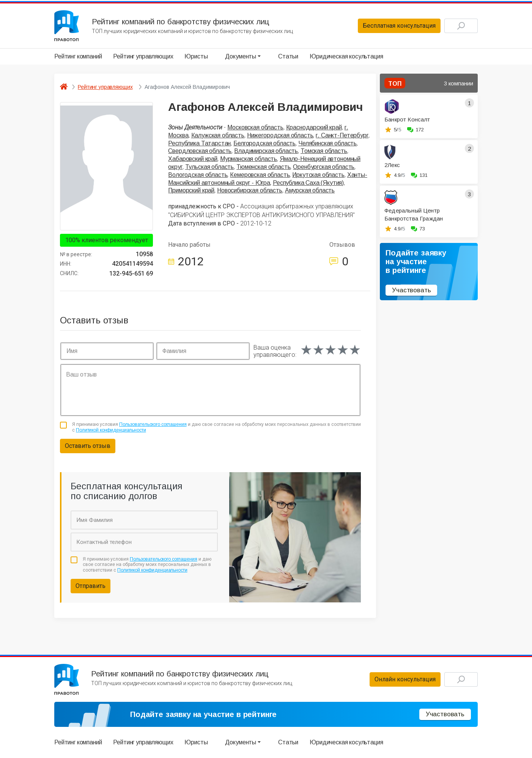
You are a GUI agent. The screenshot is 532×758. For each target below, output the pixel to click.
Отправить (91, 586)
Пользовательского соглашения (153, 424)
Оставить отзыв (88, 446)
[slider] (331, 350)
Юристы (196, 56)
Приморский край (191, 190)
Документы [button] (241, 56)
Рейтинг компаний (78, 56)
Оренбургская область (324, 167)
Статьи (288, 56)
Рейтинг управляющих (143, 56)
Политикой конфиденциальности (111, 430)
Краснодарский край (314, 127)
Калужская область (218, 135)
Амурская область (310, 190)
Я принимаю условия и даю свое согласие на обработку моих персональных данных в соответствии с (216, 427)
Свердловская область (200, 151)
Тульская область (209, 167)
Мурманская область (249, 159)
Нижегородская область (280, 135)
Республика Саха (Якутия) (308, 183)
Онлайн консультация (405, 679)
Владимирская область (266, 151)
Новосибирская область (250, 190)
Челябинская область (327, 143)
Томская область (324, 151)
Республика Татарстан (199, 143)
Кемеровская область (260, 175)
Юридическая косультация (346, 56)
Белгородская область (264, 143)
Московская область (255, 127)
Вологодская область (198, 175)
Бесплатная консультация (399, 26)
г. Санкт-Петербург (342, 135)
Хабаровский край (193, 159)
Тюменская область (263, 167)
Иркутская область (318, 175)
